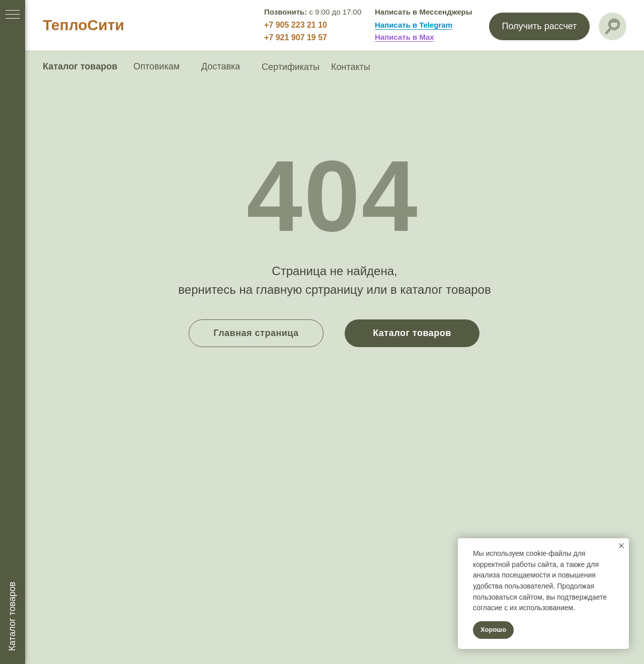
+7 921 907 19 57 (296, 37)
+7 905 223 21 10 (296, 25)
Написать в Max (405, 37)
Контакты (351, 67)
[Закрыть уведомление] (621, 546)
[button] (539, 26)
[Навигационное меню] (13, 15)
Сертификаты (291, 67)
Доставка (221, 66)
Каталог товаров (80, 66)
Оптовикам (156, 66)
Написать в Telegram (414, 25)
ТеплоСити (84, 25)
